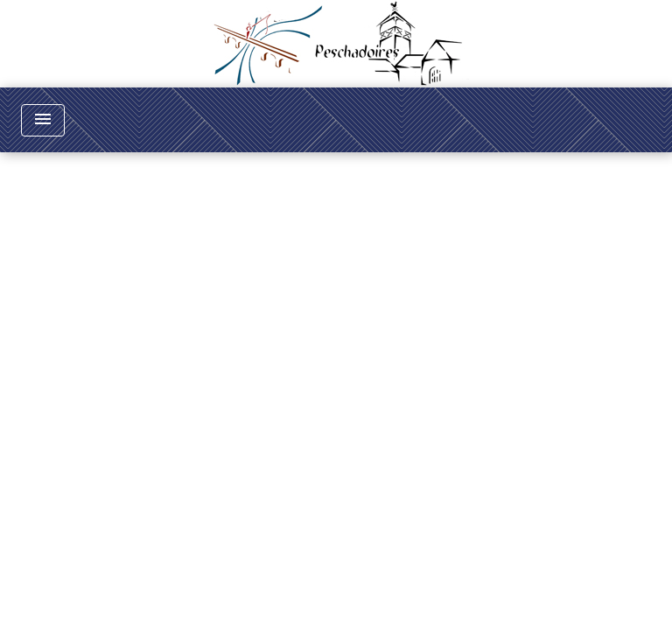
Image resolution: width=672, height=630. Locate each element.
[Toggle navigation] (43, 120)
